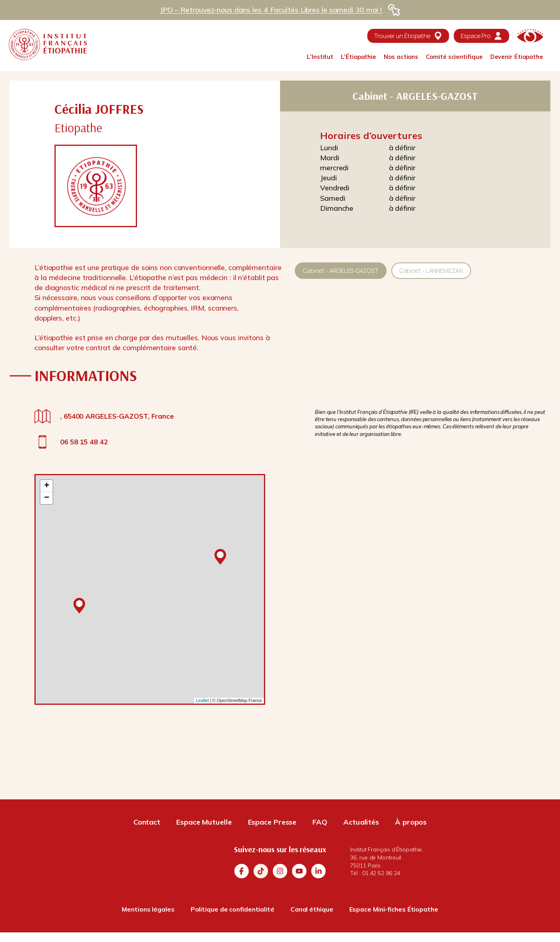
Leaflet (202, 700)
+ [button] (47, 486)
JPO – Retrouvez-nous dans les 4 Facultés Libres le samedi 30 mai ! (271, 10)
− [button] (47, 498)
